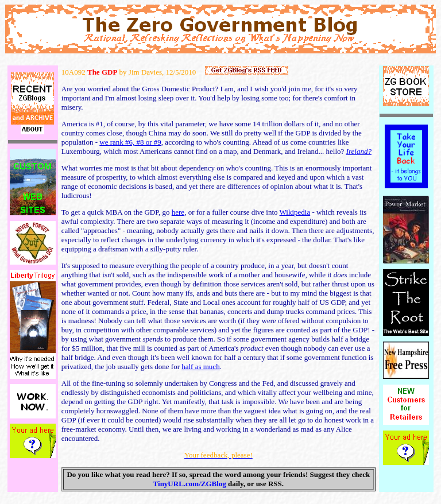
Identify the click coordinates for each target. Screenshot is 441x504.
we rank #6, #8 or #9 (130, 142)
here (178, 212)
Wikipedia (295, 212)
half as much (200, 367)
